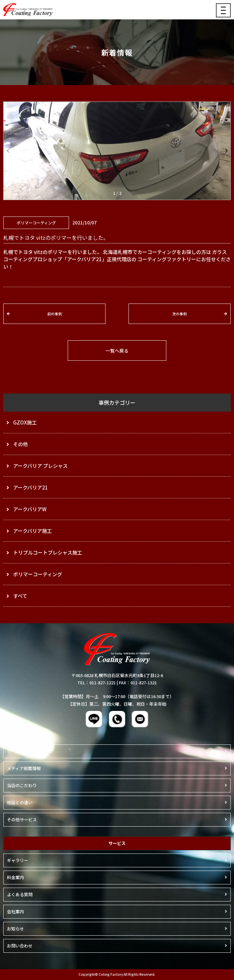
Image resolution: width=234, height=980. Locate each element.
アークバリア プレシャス (40, 466)
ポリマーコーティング (38, 574)
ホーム (13, 751)
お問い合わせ (20, 946)
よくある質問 (20, 894)
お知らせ (15, 929)
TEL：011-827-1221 (96, 683)
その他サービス (22, 820)
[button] (226, 151)
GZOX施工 (25, 422)
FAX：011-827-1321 (138, 683)
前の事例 (55, 314)
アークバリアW (30, 509)
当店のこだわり (22, 785)
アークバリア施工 (33, 531)
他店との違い (20, 802)
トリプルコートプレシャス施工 (48, 552)
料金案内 (15, 877)
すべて (20, 596)
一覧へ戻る (117, 351)
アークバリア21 (31, 487)
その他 (21, 444)
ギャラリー (18, 860)
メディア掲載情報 (24, 768)
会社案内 (15, 912)
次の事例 (179, 314)
